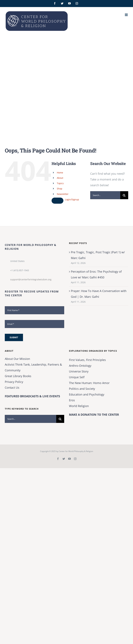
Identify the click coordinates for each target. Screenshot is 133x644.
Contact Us (12, 388)
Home (60, 173)
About (60, 178)
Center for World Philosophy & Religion (76, 451)
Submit (14, 337)
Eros (72, 400)
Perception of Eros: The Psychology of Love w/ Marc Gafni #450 (96, 274)
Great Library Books (18, 376)
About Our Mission (17, 359)
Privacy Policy (14, 382)
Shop (60, 189)
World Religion (79, 406)
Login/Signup (72, 199)
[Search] (124, 195)
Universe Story (79, 371)
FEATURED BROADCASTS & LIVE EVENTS (32, 396)
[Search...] (105, 195)
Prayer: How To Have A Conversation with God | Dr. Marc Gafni (99, 294)
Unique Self (77, 377)
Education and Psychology (87, 394)
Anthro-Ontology (80, 366)
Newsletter (63, 194)
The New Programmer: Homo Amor (89, 383)
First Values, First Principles (87, 360)
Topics (60, 183)
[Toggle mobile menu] (127, 15)
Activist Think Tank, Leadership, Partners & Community (33, 367)
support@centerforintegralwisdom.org (31, 279)
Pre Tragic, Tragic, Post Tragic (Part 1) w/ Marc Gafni (98, 255)
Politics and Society (82, 389)
